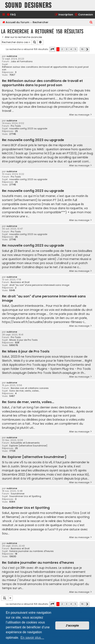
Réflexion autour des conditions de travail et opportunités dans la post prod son (45, 68)
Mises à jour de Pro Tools (23, 340)
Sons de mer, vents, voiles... (25, 391)
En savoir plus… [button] (32, 638)
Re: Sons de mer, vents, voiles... (28, 402)
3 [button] (67, 49)
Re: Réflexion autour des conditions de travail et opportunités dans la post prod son (42, 83)
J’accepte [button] (72, 626)
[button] (52, 49)
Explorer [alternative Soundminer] (28, 446)
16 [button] (82, 49)
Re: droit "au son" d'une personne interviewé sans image (44, 299)
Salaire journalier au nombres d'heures (31, 551)
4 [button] (71, 49)
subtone (12, 56)
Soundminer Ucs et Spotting (25, 496)
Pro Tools (16, 126)
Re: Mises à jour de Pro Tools (26, 352)
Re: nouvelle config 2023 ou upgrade (33, 140)
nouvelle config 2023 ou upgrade (28, 129)
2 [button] (62, 49)
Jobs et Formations (22, 61)
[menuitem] (11, 15)
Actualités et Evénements (25, 443)
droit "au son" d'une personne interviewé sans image (39, 285)
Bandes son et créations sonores (30, 388)
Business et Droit (20, 282)
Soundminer (18, 494)
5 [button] (75, 49)
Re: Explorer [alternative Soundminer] (34, 457)
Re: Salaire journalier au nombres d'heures (38, 563)
